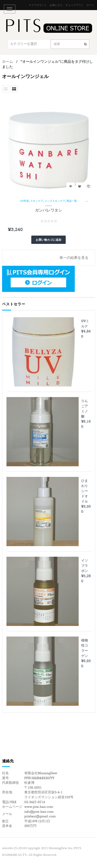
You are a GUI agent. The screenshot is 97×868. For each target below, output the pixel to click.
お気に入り (56, 5)
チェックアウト (74, 5)
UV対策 (25, 201)
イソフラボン (85, 566)
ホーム (8, 62)
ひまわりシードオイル (85, 491)
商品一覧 (72, 201)
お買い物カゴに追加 (48, 240)
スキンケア (37, 201)
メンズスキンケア (55, 201)
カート (90, 5)
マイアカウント (38, 5)
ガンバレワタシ (48, 210)
